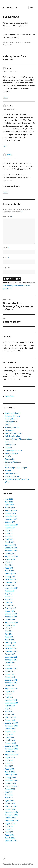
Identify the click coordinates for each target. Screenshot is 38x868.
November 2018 (11, 551)
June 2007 (9, 795)
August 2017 (10, 591)
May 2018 (9, 565)
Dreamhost (10, 396)
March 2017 (10, 605)
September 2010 (11, 703)
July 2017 (8, 594)
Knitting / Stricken (13, 436)
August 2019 (10, 528)
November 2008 (11, 749)
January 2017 (10, 611)
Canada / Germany (12, 416)
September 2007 (12, 786)
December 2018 (11, 548)
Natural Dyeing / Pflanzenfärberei (19, 439)
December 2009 (11, 723)
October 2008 (10, 752)
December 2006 (11, 812)
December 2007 (11, 780)
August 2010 (10, 706)
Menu (32, 7)
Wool (11, 45)
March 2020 (10, 508)
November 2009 (11, 726)
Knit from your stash (13, 433)
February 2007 (11, 806)
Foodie (8, 425)
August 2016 (10, 625)
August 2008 (10, 757)
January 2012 (10, 677)
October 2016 (10, 620)
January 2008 (10, 778)
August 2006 (10, 823)
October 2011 (10, 686)
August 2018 (10, 559)
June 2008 (9, 763)
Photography (10, 445)
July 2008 (9, 760)
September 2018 (11, 556)
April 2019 (9, 539)
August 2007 (10, 789)
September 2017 (11, 588)
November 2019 (11, 519)
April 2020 (9, 505)
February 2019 (11, 545)
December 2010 (11, 700)
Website (6, 268)
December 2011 (11, 680)
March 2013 (10, 671)
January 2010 (10, 720)
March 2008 (10, 772)
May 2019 (9, 536)
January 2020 (10, 513)
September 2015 (11, 657)
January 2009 (10, 743)
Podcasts (9, 448)
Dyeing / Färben (11, 419)
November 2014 (11, 660)
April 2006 (9, 835)
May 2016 (9, 634)
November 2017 (11, 582)
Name (6, 248)
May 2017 (9, 599)
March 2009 (10, 740)
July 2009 (9, 734)
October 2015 (10, 654)
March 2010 (10, 714)
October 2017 (10, 585)
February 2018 (11, 574)
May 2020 (9, 502)
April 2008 (9, 769)
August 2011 (10, 691)
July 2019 (8, 531)
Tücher (8, 471)
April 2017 (9, 602)
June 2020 (9, 499)
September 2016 (11, 622)
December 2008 (11, 746)
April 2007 (9, 801)
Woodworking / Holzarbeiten (17, 479)
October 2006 (10, 818)
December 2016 (11, 614)
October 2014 (10, 663)
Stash (7, 465)
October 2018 (10, 554)
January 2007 (10, 809)
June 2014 (9, 666)
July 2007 (9, 792)
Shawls (8, 456)
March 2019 (10, 542)
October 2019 (10, 522)
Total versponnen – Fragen (16, 468)
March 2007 (10, 803)
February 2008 (11, 775)
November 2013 (11, 668)
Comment (8, 217)
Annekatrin (10, 8)
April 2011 (9, 697)
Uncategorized (11, 473)
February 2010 (11, 717)
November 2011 (11, 683)
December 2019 (11, 516)
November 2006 (11, 815)
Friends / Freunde (12, 427)
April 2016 (9, 637)
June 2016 (9, 631)
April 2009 (9, 737)
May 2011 (9, 694)
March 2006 (10, 838)
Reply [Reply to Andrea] (6, 97)
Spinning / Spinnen (13, 462)
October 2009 (10, 729)
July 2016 (8, 628)
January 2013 (10, 674)
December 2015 (11, 648)
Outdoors (9, 442)
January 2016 (10, 645)
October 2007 (10, 783)
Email (6, 258)
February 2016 (11, 643)
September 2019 (11, 525)
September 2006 (12, 821)
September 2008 (12, 755)
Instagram (9, 430)
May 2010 (9, 711)
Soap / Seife (10, 459)
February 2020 (11, 510)
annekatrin (10, 43)
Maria (10, 155)
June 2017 (9, 597)
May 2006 (9, 832)
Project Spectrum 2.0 (13, 450)
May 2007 (9, 798)
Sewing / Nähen (11, 453)
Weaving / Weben (12, 476)
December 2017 (11, 579)
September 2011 (11, 689)
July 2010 (9, 709)
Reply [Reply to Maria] (6, 192)
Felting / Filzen (11, 422)
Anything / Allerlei (13, 413)
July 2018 (9, 562)
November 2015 (11, 651)
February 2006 (11, 841)
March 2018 (10, 571)
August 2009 (10, 732)
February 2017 (10, 608)
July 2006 (9, 826)
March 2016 (10, 640)
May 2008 (9, 766)
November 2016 (11, 617)
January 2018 (10, 577)
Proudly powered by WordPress (23, 864)
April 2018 (9, 568)
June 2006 (9, 829)
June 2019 (9, 533)
